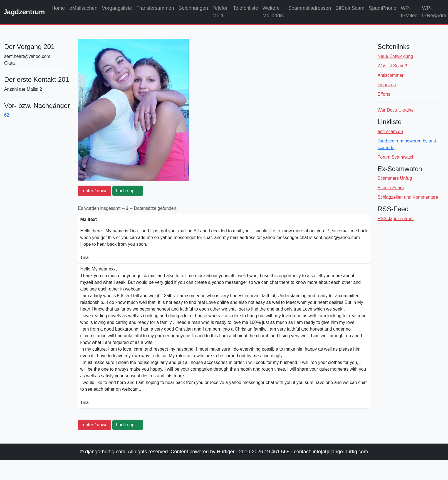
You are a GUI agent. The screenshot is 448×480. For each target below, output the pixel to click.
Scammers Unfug (395, 178)
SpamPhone (383, 8)
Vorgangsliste (117, 8)
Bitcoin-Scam (390, 188)
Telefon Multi (221, 12)
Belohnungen (193, 8)
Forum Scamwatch (396, 157)
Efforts (384, 94)
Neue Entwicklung (395, 56)
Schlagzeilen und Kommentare (408, 197)
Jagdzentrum (24, 12)
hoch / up (128, 191)
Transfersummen (155, 8)
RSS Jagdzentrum (395, 219)
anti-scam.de (390, 131)
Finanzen (387, 85)
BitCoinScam (350, 8)
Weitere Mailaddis (273, 12)
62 (7, 115)
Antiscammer (390, 75)
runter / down (94, 191)
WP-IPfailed (409, 12)
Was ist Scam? (392, 66)
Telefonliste (246, 8)
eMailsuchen (83, 8)
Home (58, 8)
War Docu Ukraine (395, 110)
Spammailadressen (310, 8)
